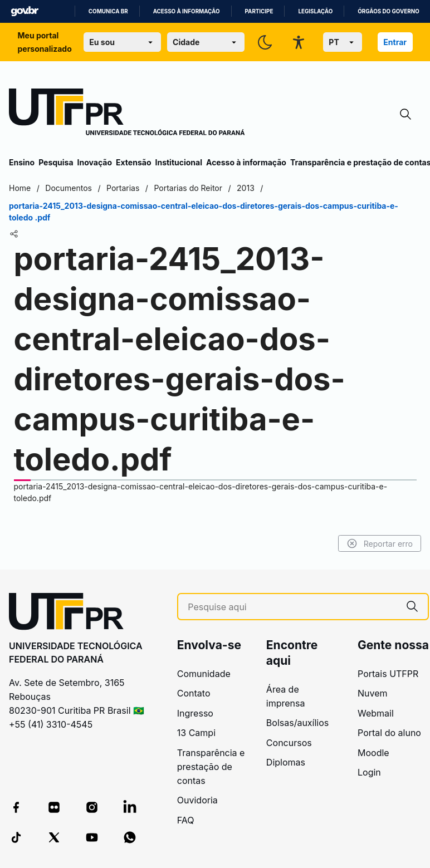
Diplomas (286, 762)
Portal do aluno (389, 733)
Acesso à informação (187, 11)
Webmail (376, 713)
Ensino (22, 162)
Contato (194, 693)
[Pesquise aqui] (292, 607)
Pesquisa (56, 162)
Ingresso (195, 713)
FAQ (186, 820)
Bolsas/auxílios (297, 723)
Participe (259, 11)
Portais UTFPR (388, 674)
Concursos (289, 743)
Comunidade (204, 674)
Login (369, 772)
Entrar (395, 42)
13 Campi (196, 733)
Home (20, 188)
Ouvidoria (197, 800)
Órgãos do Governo (388, 11)
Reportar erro (380, 543)
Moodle (373, 753)
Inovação (95, 162)
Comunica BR (108, 11)
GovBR (25, 11)
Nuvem (373, 693)
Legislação (315, 11)
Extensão (133, 162)
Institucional (179, 162)
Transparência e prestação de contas (211, 767)
